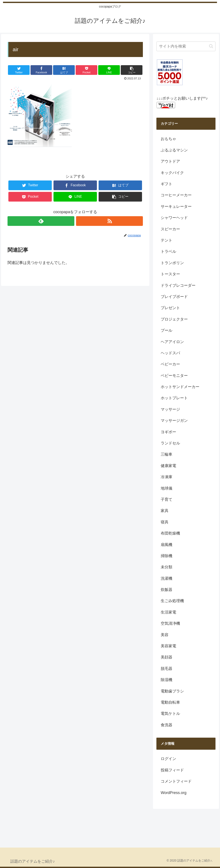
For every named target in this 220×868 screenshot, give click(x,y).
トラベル (168, 251)
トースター (170, 274)
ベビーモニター (174, 376)
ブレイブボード (174, 297)
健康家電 (168, 466)
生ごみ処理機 (172, 601)
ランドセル (170, 443)
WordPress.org (174, 793)
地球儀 (167, 488)
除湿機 (167, 680)
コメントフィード (176, 781)
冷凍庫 (167, 477)
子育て (167, 500)
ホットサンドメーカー (180, 387)
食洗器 (167, 725)
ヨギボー (168, 432)
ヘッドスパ (170, 353)
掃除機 (167, 556)
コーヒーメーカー (176, 195)
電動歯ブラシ (172, 691)
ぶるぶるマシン (174, 150)
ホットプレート (174, 398)
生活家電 (168, 612)
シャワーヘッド (174, 218)
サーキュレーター (176, 207)
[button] (211, 46)
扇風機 (167, 545)
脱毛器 (167, 669)
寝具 (165, 522)
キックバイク (172, 173)
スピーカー (170, 229)
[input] (186, 46)
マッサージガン (174, 421)
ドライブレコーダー (178, 285)
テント (167, 240)
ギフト (167, 184)
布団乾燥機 (170, 533)
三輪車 (167, 454)
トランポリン (172, 263)
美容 (165, 635)
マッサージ (170, 409)
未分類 (167, 567)
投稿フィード (172, 770)
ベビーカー (170, 364)
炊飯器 (167, 590)
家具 (165, 511)
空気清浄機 (170, 623)
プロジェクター (174, 319)
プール (167, 330)
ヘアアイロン (172, 342)
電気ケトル (170, 714)
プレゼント (170, 308)
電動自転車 (170, 702)
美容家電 (168, 646)
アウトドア (170, 161)
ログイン (168, 759)
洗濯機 (167, 578)
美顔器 (167, 657)
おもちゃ (168, 139)
